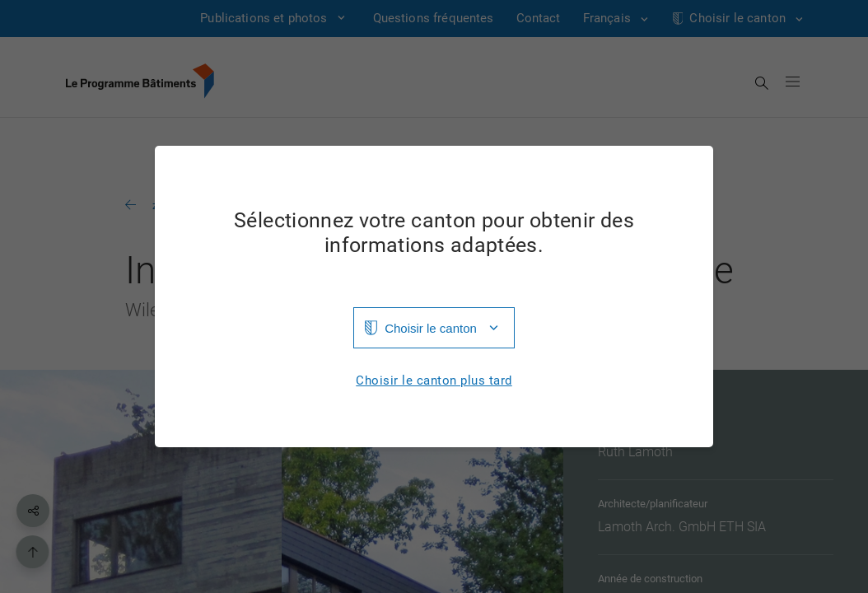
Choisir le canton (431, 328)
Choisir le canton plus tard (434, 381)
